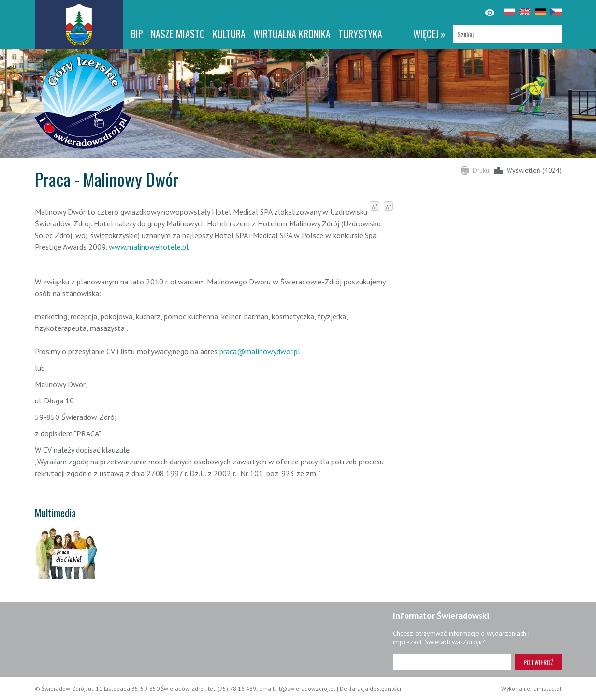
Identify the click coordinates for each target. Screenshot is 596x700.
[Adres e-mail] (452, 662)
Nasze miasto (178, 34)
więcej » (429, 34)
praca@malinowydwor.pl (260, 351)
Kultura (229, 34)
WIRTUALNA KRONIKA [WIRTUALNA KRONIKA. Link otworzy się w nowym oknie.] (292, 34)
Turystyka (360, 34)
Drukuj (482, 170)
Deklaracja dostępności (371, 689)
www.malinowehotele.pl (149, 247)
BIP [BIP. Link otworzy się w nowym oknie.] (137, 34)
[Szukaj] (508, 34)
